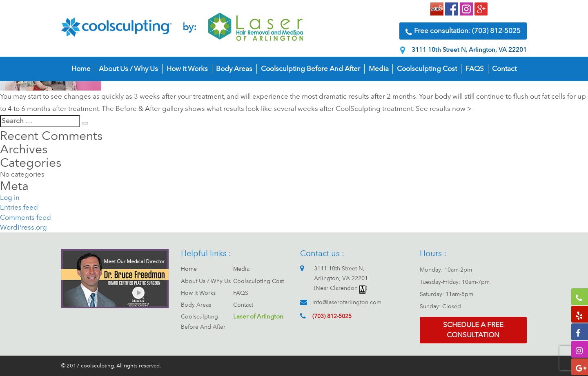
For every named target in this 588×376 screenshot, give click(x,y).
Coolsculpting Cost (427, 69)
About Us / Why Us (128, 69)
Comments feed (26, 218)
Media (379, 69)
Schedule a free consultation (473, 330)
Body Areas (234, 69)
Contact (504, 69)
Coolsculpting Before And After (311, 69)
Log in (10, 198)
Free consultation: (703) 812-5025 (463, 31)
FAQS (475, 69)
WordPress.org (23, 227)
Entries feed (19, 207)
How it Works (187, 69)
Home (81, 69)
